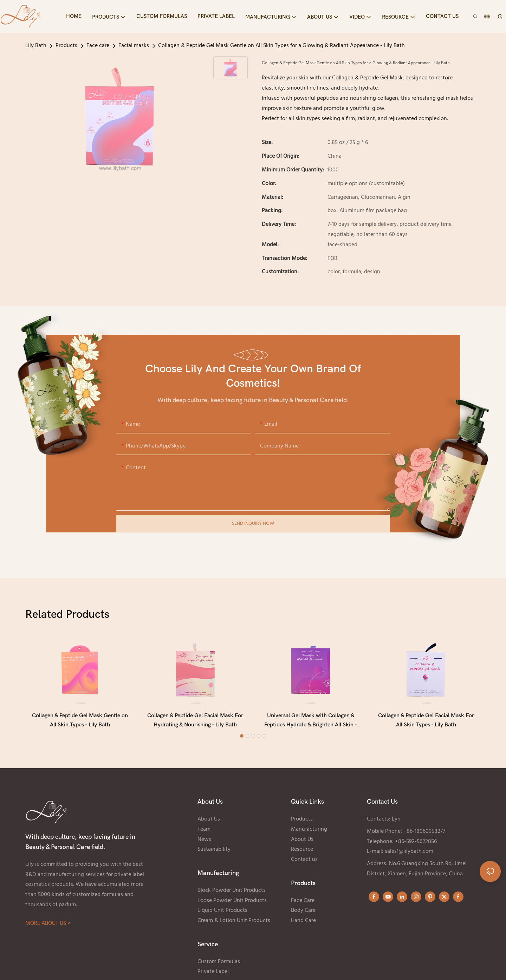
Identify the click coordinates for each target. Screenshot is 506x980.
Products (66, 46)
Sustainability (214, 853)
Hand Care (303, 924)
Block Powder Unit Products (232, 894)
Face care (98, 46)
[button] (242, 739)
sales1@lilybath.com (409, 855)
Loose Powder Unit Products (232, 904)
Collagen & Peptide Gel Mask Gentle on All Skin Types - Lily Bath (80, 724)
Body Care (303, 914)
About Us (209, 823)
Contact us (304, 863)
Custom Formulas (219, 965)
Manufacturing (309, 833)
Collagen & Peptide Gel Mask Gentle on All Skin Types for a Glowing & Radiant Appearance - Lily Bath (281, 46)
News (204, 843)
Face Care (303, 904)
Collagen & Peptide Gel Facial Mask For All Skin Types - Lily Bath (426, 724)
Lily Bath (36, 46)
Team (204, 833)
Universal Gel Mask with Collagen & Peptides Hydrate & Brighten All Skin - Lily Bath (311, 724)
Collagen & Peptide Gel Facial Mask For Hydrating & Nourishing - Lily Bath (195, 724)
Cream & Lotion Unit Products (234, 924)
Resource (302, 853)
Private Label (213, 975)
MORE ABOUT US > (48, 927)
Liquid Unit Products (222, 914)
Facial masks (134, 46)
